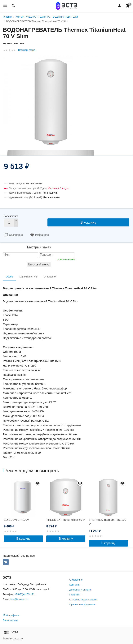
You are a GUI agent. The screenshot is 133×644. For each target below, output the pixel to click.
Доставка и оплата (80, 590)
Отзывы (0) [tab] (50, 277)
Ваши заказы (10, 620)
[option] (24, 510)
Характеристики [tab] (28, 277)
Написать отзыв (27, 50)
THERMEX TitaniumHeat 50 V (66, 520)
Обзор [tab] (9, 277)
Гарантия (75, 595)
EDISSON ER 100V (16, 520)
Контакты (75, 585)
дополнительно (66, 259)
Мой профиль (11, 615)
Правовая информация (83, 605)
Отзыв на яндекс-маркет (84, 600)
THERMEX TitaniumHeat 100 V (107, 522)
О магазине (76, 580)
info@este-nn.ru (19, 599)
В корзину (88, 222)
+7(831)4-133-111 (24, 594)
